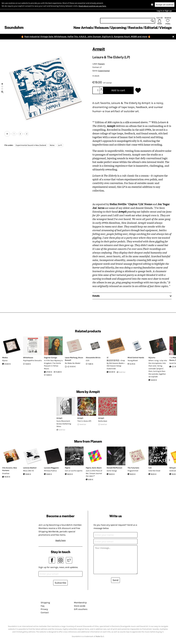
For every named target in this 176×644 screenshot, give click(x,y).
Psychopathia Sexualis (32, 360)
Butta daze (103, 421)
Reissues (102, 28)
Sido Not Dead (154, 471)
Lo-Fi (60, 145)
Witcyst (173, 468)
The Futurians (133, 468)
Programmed (133, 471)
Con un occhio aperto (74, 471)
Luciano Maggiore (51, 468)
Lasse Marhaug (71, 358)
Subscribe (60, 583)
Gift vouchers (81, 609)
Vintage (165, 28)
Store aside (80, 606)
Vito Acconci (7, 468)
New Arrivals (83, 28)
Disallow (6, 473)
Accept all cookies (165, 5)
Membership (80, 603)
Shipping (45, 603)
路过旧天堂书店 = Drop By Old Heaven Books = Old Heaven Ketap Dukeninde (116, 364)
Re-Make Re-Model (73, 363)
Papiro (68, 468)
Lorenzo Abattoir (30, 468)
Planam (101, 64)
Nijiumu (152, 358)
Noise (52, 145)
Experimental (104, 71)
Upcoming (118, 28)
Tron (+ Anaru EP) (84, 421)
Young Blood (133, 360)
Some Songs (112, 471)
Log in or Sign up (164, 11)
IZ (108, 358)
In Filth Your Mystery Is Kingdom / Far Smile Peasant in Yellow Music (53, 364)
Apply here (61, 540)
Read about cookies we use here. (92, 6)
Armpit (99, 49)
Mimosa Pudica (50, 471)
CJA (150, 468)
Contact (45, 612)
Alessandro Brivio (93, 358)
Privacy (44, 609)
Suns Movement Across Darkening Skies (64, 424)
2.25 (88, 360)
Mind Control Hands (136, 358)
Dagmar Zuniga (50, 358)
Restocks (135, 28)
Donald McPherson (114, 468)
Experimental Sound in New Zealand (31, 145)
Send (116, 580)
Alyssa (5, 360)
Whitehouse (28, 358)
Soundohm (14, 27)
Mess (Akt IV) (28, 471)
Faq (42, 606)
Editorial (151, 28)
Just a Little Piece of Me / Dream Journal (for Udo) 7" (94, 473)
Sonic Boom (97, 468)
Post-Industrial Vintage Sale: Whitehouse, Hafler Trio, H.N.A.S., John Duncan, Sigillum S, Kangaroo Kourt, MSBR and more (86, 36)
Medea (5, 358)
